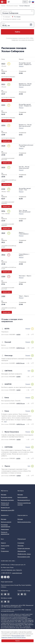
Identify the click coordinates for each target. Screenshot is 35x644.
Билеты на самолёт (6, 522)
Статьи (3, 548)
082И (3, 146)
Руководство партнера (24, 548)
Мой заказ (4, 495)
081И (3, 167)
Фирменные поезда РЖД (8, 510)
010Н (3, 105)
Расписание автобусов (24, 500)
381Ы (3, 255)
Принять (18, 641)
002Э (3, 64)
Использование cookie (24, 557)
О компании (21, 543)
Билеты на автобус (23, 497)
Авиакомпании (5, 529)
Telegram (8, 577)
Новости (3, 543)
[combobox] (17, 12)
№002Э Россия (21, 403)
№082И (19, 476)
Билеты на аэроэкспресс (24, 522)
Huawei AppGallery (5, 594)
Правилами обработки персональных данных (13, 638)
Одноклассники (5, 577)
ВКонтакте (2, 577)
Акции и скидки (5, 546)
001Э (3, 84)
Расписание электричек (7, 500)
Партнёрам (21, 546)
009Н (3, 125)
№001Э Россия (20, 348)
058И (3, 277)
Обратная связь (22, 551)
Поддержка (30, 2)
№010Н (18, 335)
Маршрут (21, 66)
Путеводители (5, 551)
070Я (3, 189)
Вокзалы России (5, 508)
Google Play (2, 594)
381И (3, 233)
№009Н (18, 377)
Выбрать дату (7, 80)
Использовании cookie (18, 636)
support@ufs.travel (17, 573)
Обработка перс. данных (24, 554)
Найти (17, 32)
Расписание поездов (6, 497)
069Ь (3, 211)
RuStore (8, 594)
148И (3, 296)
